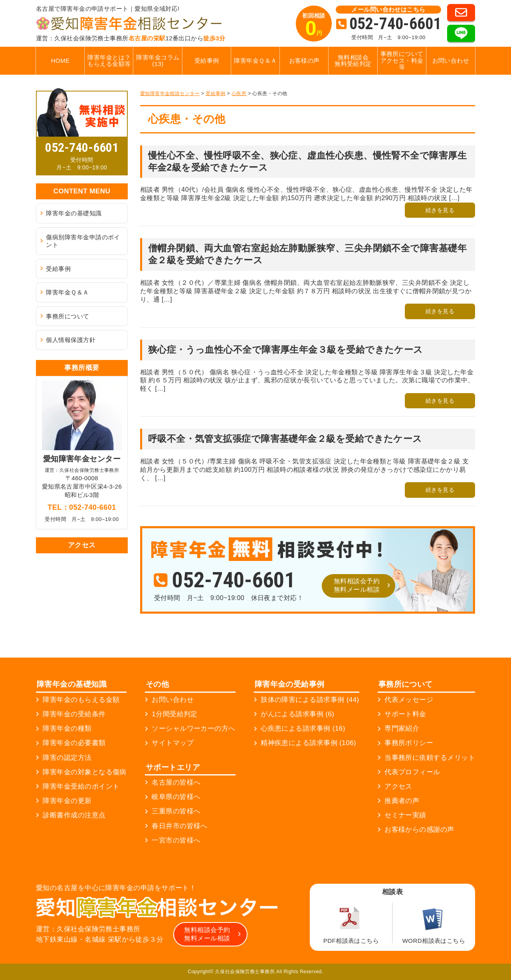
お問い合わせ (451, 61)
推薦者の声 (402, 801)
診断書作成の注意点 (74, 815)
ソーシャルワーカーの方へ (193, 729)
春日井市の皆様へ (180, 826)
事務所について (67, 316)
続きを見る (440, 210)
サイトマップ (173, 743)
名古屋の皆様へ (176, 782)
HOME (60, 61)
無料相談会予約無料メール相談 (357, 585)
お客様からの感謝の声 (419, 830)
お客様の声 (304, 61)
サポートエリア (173, 767)
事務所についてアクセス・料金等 (402, 60)
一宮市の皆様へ (176, 840)
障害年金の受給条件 (74, 714)
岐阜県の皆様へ (176, 797)
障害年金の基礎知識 (74, 213)
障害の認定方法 (67, 758)
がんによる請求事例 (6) (297, 714)
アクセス (398, 786)
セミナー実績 (405, 815)
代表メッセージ (409, 700)
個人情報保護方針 (71, 340)
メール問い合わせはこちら (388, 9)
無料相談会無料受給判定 (353, 61)
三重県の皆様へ (176, 811)
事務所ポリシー (409, 743)
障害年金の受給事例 (290, 684)
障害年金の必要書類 (74, 743)
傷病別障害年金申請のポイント (83, 241)
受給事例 (207, 61)
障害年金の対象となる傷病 (84, 772)
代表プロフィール (412, 772)
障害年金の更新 (67, 801)
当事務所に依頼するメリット (430, 758)
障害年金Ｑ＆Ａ (255, 61)
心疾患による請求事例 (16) (303, 729)
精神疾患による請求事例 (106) (308, 743)
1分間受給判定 (175, 714)
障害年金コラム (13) (158, 61)
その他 (157, 684)
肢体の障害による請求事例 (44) (310, 700)
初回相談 (314, 26)
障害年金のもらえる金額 (81, 700)
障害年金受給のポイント (81, 786)
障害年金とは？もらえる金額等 (109, 61)
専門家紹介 (402, 729)
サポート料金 (405, 714)
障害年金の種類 (67, 729)
